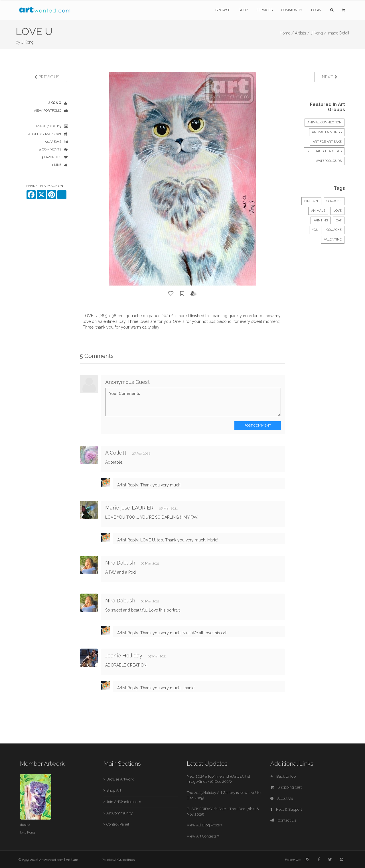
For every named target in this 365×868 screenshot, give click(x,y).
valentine (333, 240)
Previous (47, 77)
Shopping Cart (286, 787)
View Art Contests (203, 836)
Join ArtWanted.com (124, 802)
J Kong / (318, 33)
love (337, 211)
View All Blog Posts (205, 825)
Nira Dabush (120, 563)
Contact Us (283, 820)
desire (25, 825)
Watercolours (329, 161)
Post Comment (258, 425)
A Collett (116, 453)
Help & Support (286, 809)
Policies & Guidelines (118, 860)
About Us (282, 798)
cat (339, 220)
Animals (318, 211)
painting (321, 220)
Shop (243, 10)
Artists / (302, 33)
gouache (334, 230)
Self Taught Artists (324, 151)
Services (264, 10)
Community (292, 10)
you (315, 230)
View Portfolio (47, 111)
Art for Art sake (327, 142)
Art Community (119, 813)
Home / (287, 33)
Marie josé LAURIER (129, 508)
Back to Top (283, 776)
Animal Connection (325, 122)
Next (330, 77)
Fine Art (311, 201)
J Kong (28, 42)
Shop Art (114, 790)
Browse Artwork (120, 779)
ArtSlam (72, 860)
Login (316, 10)
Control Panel (118, 824)
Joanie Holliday (124, 656)
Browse (223, 10)
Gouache (334, 201)
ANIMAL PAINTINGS (327, 132)
